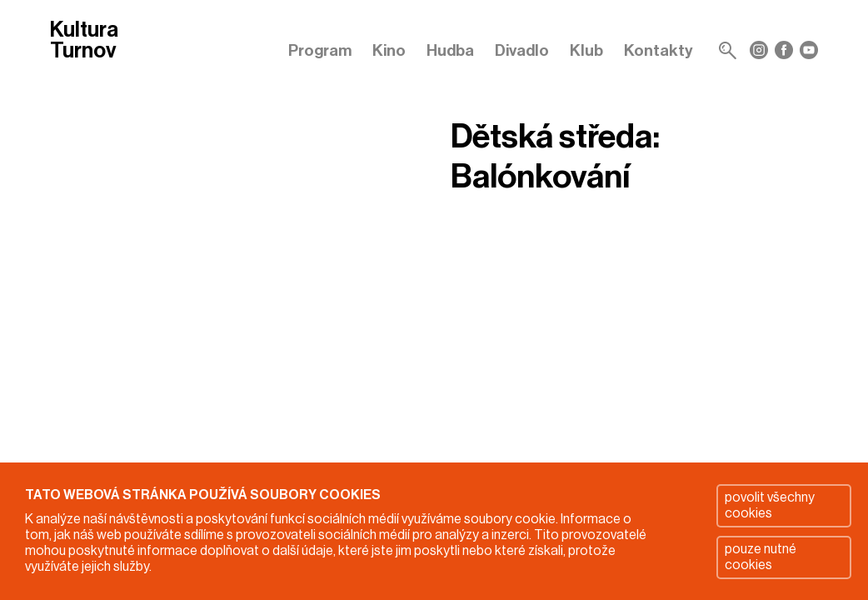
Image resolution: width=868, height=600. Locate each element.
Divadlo (522, 50)
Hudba (450, 50)
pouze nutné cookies (761, 557)
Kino (389, 50)
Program (320, 50)
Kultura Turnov (84, 41)
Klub (586, 50)
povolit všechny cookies (770, 505)
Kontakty (658, 50)
